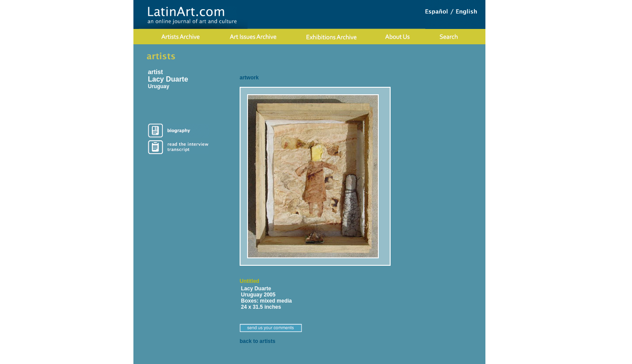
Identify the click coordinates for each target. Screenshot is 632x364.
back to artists (257, 341)
